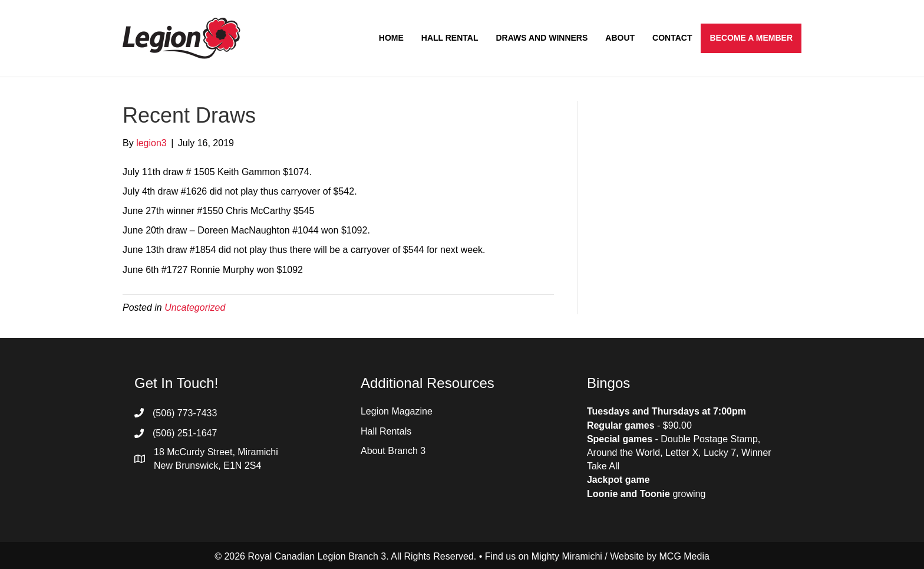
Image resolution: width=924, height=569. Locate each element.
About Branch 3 (393, 451)
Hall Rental (450, 38)
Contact (672, 38)
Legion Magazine (397, 411)
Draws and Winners (542, 38)
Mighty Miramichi (567, 556)
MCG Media (684, 556)
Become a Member (751, 38)
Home (391, 38)
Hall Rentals (386, 431)
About (620, 38)
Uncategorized (195, 307)
